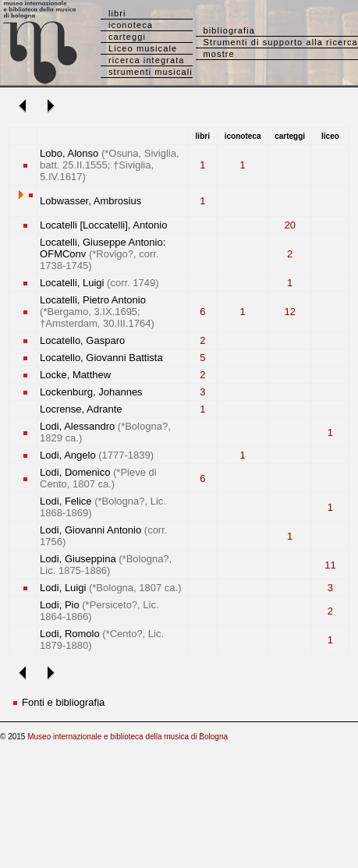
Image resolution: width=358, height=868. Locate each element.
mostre (219, 54)
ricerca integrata (147, 60)
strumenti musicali (151, 72)
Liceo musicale (143, 48)
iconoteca (131, 25)
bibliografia (229, 30)
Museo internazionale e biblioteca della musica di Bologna (128, 737)
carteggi (127, 37)
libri (117, 13)
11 (330, 565)
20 (289, 225)
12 (289, 312)
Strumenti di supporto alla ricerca (281, 42)
